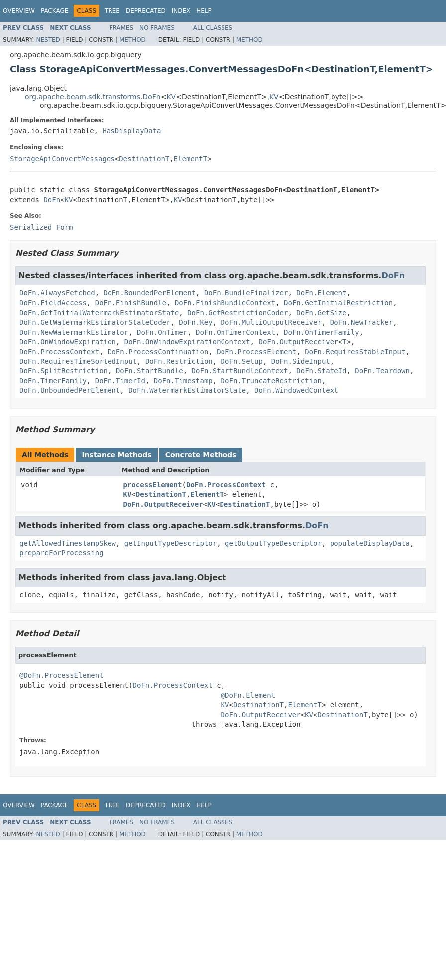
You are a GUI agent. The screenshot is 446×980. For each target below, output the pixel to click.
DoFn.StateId (321, 371)
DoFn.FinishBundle (131, 303)
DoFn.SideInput (301, 361)
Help (204, 11)
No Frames (157, 28)
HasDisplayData (131, 131)
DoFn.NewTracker (361, 322)
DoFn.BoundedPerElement (150, 293)
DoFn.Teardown (382, 371)
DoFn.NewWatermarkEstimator (74, 332)
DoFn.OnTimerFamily (322, 332)
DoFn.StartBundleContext (240, 371)
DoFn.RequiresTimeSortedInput (78, 361)
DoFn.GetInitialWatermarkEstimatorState (99, 313)
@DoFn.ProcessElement (61, 675)
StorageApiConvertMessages (62, 159)
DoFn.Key (195, 322)
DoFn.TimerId (120, 381)
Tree (112, 11)
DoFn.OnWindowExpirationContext (187, 342)
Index (181, 11)
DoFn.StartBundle (150, 371)
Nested (48, 40)
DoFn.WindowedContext (296, 390)
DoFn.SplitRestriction (63, 371)
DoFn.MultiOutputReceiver (271, 322)
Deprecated (146, 11)
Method (133, 40)
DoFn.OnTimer (162, 332)
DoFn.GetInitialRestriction (338, 303)
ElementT (190, 159)
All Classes (213, 28)
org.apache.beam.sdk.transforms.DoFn (93, 97)
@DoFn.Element (248, 695)
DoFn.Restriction (179, 361)
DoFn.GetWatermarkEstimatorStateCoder (95, 322)
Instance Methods (116, 455)
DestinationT (144, 159)
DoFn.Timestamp (183, 381)
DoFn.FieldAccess (53, 303)
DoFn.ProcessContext (59, 352)
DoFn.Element (321, 293)
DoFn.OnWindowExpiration (68, 342)
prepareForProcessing (61, 553)
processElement (153, 485)
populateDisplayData (370, 543)
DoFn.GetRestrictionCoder (237, 313)
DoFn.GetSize (321, 313)
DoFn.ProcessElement (256, 352)
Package (55, 11)
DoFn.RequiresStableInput (355, 352)
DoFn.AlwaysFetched (57, 293)
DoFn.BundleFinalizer (246, 293)
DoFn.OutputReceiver (298, 342)
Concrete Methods (201, 455)
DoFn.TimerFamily (53, 381)
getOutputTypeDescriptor (273, 543)
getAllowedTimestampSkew (68, 543)
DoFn (52, 200)
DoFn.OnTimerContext (235, 332)
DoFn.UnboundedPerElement (70, 390)
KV (171, 97)
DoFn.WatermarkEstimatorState (187, 390)
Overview (19, 11)
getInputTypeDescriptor (170, 543)
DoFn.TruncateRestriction (271, 381)
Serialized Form (41, 227)
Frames (122, 28)
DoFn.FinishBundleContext (225, 303)
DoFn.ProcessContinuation (158, 352)
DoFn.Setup (242, 361)
